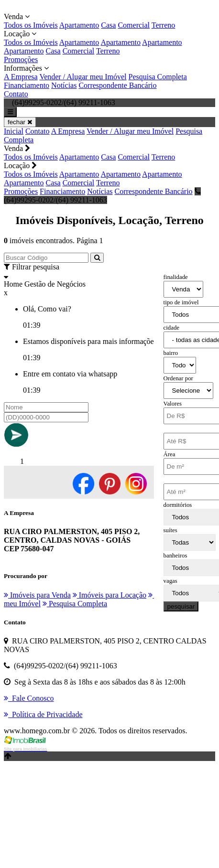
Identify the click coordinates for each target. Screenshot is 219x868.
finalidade (176, 277)
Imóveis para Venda (37, 595)
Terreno (164, 25)
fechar (20, 122)
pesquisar (181, 606)
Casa (108, 25)
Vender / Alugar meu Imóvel (83, 77)
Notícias (64, 85)
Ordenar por (178, 378)
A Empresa (21, 77)
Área (170, 454)
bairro (171, 353)
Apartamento (79, 25)
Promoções (21, 59)
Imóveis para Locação (109, 595)
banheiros (175, 556)
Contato (16, 94)
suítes (170, 530)
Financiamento (27, 85)
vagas (170, 581)
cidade (171, 328)
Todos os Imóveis (31, 25)
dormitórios (178, 505)
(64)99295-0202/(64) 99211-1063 (102, 196)
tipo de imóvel (181, 302)
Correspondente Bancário (117, 85)
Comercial (134, 25)
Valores (173, 404)
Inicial (14, 131)
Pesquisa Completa (158, 77)
